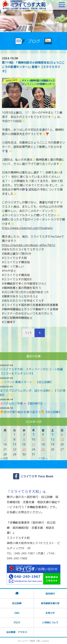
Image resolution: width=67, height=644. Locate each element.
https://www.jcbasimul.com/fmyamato (27, 228)
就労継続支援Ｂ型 (50, 603)
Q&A (17, 613)
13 (62, 439)
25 (43, 449)
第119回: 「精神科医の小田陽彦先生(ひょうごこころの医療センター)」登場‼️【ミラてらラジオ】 (33, 67)
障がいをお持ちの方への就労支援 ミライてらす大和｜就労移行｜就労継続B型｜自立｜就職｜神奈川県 (24, 5)
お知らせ (50, 613)
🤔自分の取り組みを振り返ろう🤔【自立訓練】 (31, 412)
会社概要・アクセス (17, 632)
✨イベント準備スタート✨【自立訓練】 (26, 382)
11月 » (43, 458)
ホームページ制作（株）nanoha (33, 641)
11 (43, 439)
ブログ (17, 622)
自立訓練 (17, 603)
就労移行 (50, 594)
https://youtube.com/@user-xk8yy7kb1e (29, 245)
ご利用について (50, 622)
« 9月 (4, 458)
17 (33, 444)
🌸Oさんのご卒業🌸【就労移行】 (22, 403)
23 (24, 449)
